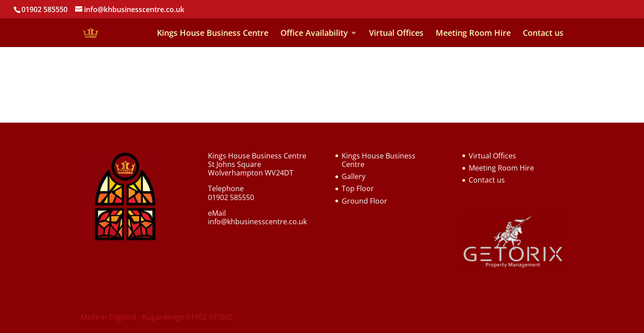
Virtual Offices (396, 34)
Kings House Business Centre (213, 34)
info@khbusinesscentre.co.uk (257, 222)
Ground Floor (364, 201)
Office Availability (314, 34)
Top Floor (358, 188)
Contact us (543, 34)
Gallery (354, 176)
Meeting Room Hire (473, 34)
